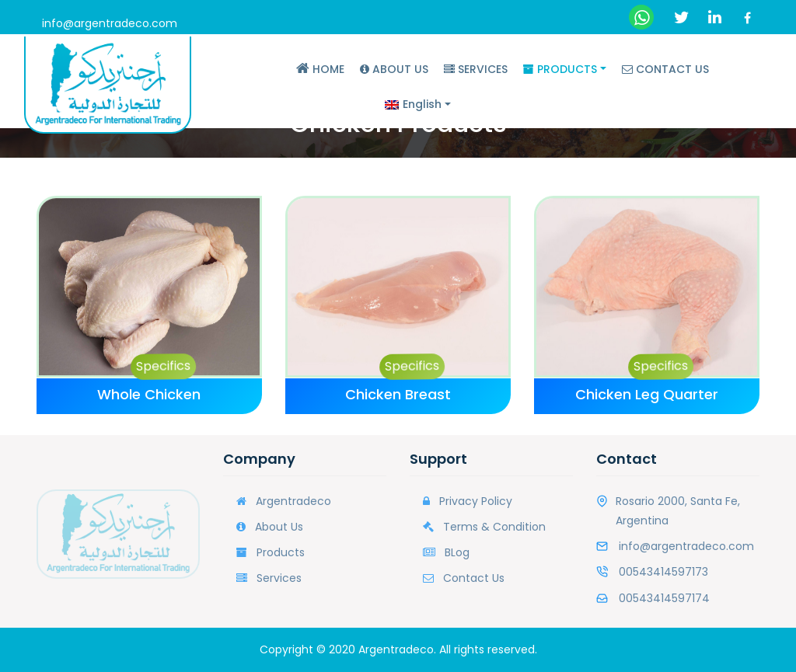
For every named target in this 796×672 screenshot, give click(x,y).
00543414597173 (663, 572)
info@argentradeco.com (110, 23)
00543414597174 (664, 598)
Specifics (160, 364)
